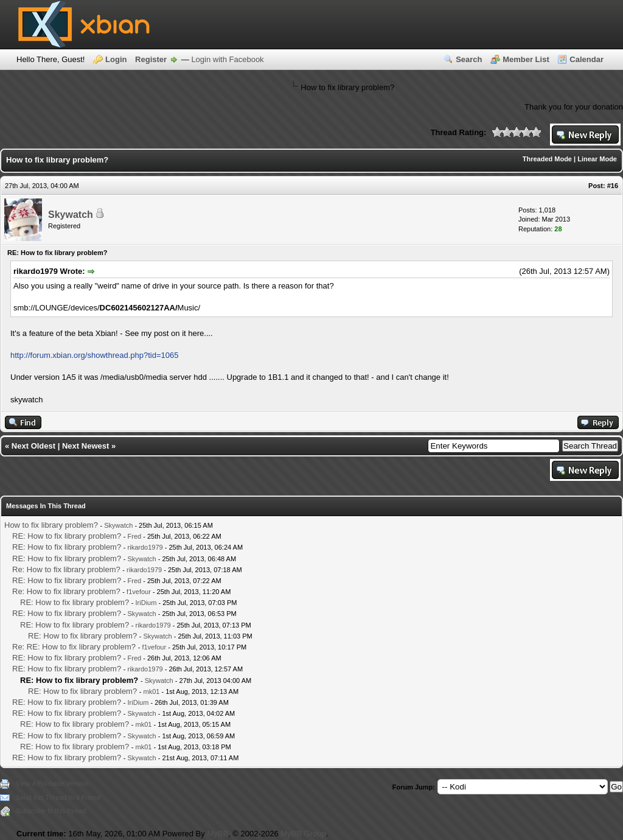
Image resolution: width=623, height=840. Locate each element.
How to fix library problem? (51, 525)
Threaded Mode (547, 159)
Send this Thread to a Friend (58, 797)
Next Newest (85, 446)
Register (151, 59)
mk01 (152, 691)
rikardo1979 (145, 547)
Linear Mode (597, 159)
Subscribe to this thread (51, 811)
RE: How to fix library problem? (67, 536)
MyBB (218, 834)
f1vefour (139, 592)
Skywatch (71, 215)
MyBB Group (303, 834)
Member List (526, 59)
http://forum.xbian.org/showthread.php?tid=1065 (94, 355)
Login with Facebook (227, 59)
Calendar (586, 59)
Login (116, 59)
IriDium (146, 603)
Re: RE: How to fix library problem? (74, 647)
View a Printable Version (52, 783)
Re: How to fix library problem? (66, 569)
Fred (135, 536)
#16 (613, 186)
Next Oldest (33, 446)
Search (469, 59)
